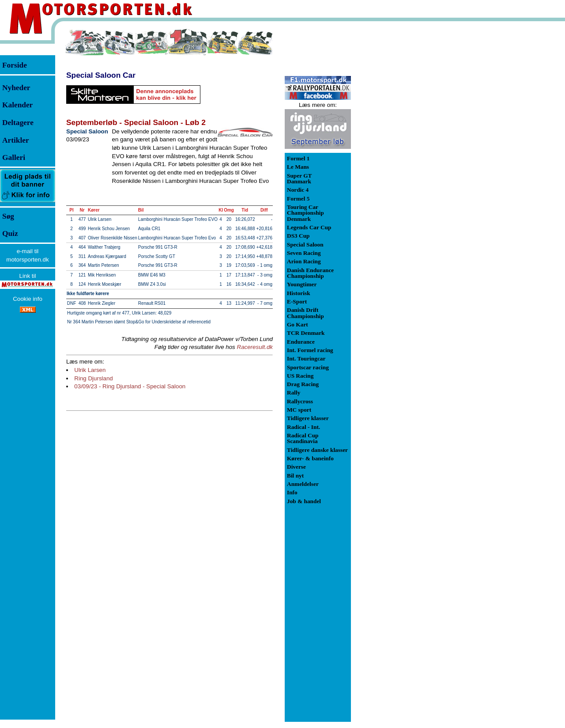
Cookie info (28, 299)
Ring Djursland (93, 378)
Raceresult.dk (255, 347)
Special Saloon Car (101, 75)
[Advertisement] (397, 161)
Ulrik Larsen (90, 370)
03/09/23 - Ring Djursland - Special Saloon (130, 386)
